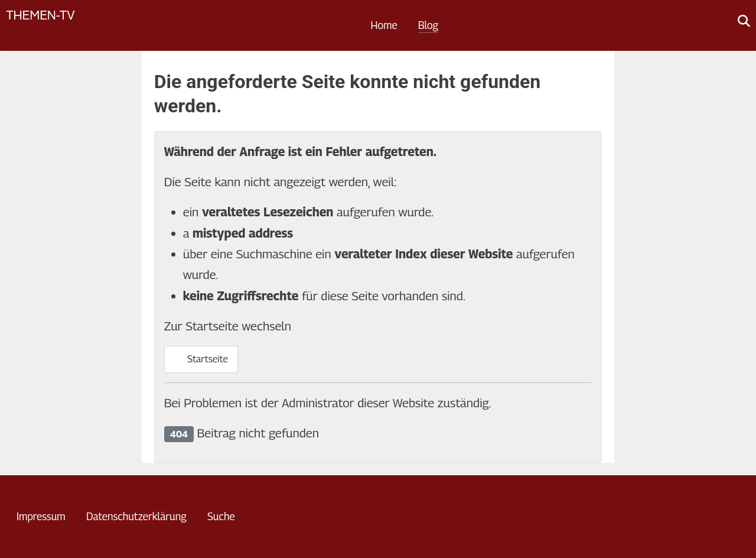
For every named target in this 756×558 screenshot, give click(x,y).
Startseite (201, 359)
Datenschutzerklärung (136, 516)
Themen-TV (40, 14)
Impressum (41, 516)
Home (384, 25)
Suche (221, 516)
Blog (428, 25)
